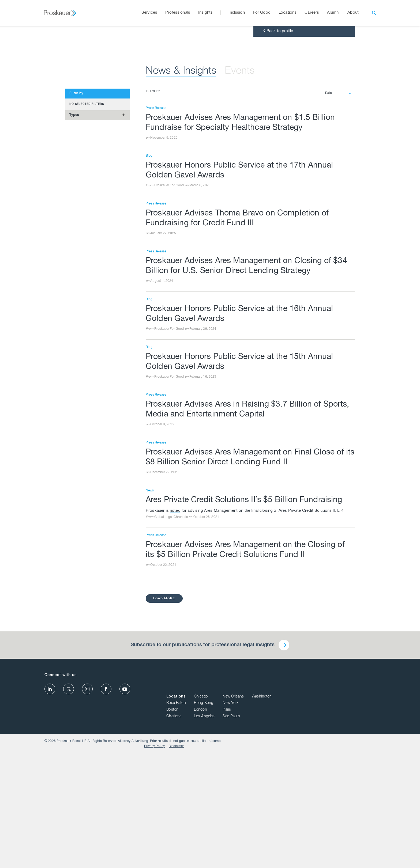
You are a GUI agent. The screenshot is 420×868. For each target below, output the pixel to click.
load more (165, 736)
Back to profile (278, 153)
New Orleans (338, 815)
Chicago (305, 815)
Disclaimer (364, 860)
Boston (277, 828)
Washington (366, 815)
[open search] (374, 13)
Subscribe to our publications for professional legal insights (202, 783)
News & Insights (185, 193)
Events (249, 193)
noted (175, 648)
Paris (331, 828)
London (305, 828)
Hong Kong (308, 821)
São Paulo (336, 835)
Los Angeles (309, 835)
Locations (280, 815)
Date (329, 215)
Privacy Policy (342, 860)
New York (335, 821)
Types (74, 237)
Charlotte (278, 835)
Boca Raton (281, 821)
